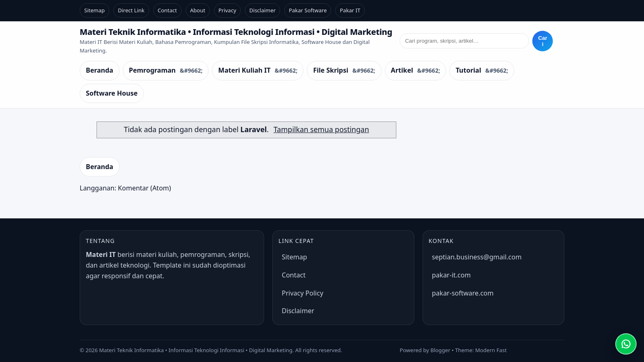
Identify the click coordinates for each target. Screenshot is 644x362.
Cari (543, 41)
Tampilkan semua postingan (321, 129)
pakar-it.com (452, 275)
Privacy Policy (302, 293)
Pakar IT (350, 10)
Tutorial (468, 70)
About (198, 10)
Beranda (100, 70)
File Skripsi (331, 70)
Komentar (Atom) (144, 188)
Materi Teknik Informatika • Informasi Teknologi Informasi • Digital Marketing (236, 32)
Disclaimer (262, 10)
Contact (167, 10)
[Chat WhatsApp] (626, 344)
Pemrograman (152, 70)
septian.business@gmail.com (477, 257)
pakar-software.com (463, 293)
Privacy (227, 10)
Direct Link (131, 10)
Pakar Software (308, 10)
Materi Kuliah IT (244, 70)
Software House (112, 93)
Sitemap (94, 10)
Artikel (402, 70)
